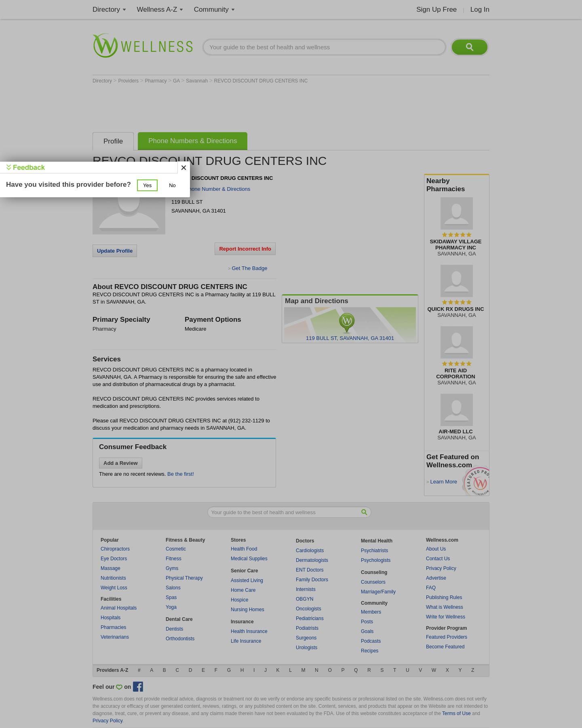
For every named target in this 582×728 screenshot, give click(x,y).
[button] (147, 185)
